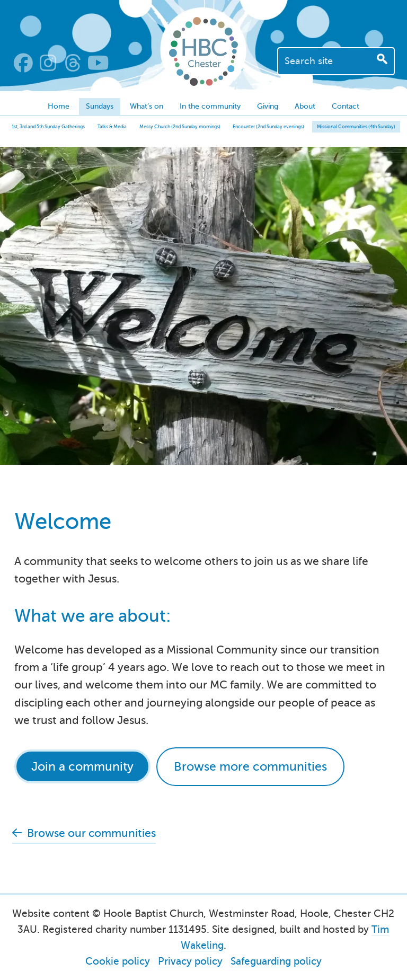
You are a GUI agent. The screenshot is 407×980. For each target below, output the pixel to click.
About (305, 106)
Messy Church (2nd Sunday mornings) (180, 127)
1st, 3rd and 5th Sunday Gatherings (48, 127)
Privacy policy (190, 961)
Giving (268, 106)
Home (59, 106)
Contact (346, 106)
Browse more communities (250, 766)
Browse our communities (91, 833)
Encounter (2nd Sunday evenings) (268, 127)
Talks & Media (112, 127)
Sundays (100, 106)
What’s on (147, 106)
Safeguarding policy (276, 961)
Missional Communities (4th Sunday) (356, 127)
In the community (210, 106)
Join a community (82, 766)
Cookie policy (118, 961)
